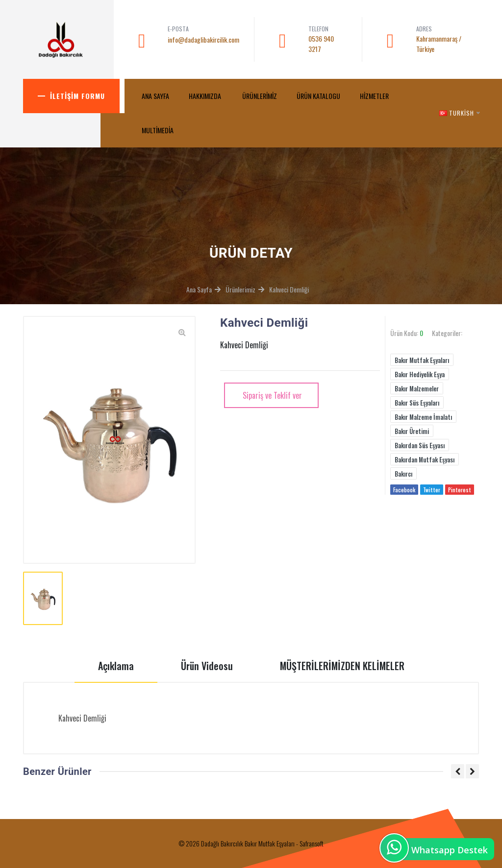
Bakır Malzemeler (417, 388)
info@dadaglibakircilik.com (203, 39)
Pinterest (460, 490)
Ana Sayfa (199, 289)
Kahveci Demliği (289, 289)
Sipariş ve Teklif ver (271, 395)
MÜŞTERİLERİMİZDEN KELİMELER (342, 666)
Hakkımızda (206, 96)
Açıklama (116, 666)
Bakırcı (403, 474)
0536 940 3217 (321, 44)
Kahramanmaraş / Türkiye (439, 44)
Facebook (404, 490)
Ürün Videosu (207, 666)
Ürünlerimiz (260, 96)
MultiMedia (158, 130)
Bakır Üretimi (412, 431)
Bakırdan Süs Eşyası (420, 445)
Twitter (432, 490)
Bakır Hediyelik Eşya (420, 374)
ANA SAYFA (155, 96)
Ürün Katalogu (318, 96)
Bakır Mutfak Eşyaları (422, 360)
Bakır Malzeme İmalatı (423, 417)
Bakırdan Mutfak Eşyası (425, 459)
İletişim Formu (77, 96)
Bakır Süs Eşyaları (417, 403)
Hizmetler (374, 96)
